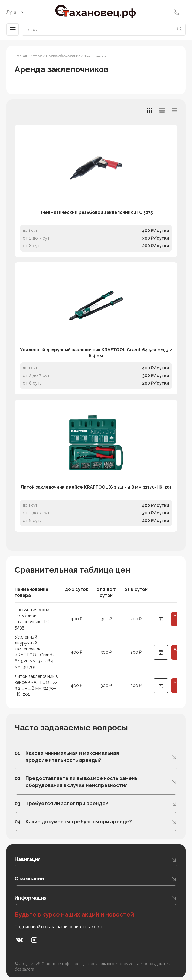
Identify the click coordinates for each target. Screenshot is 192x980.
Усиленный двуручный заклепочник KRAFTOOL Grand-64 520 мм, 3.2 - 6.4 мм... (96, 353)
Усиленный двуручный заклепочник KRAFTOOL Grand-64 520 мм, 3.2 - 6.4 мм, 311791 (34, 652)
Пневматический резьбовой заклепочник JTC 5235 (96, 212)
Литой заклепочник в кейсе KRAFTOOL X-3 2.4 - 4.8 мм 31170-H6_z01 (96, 487)
